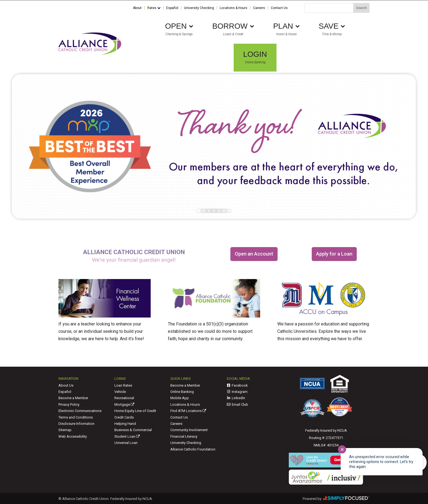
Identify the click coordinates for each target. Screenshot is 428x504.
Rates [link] (154, 8)
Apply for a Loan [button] (334, 254)
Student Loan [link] (127, 436)
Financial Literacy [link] (184, 436)
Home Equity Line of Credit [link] (135, 411)
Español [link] (172, 8)
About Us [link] (66, 385)
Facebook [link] (237, 385)
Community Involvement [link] (189, 430)
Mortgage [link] (124, 404)
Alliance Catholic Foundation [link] (193, 449)
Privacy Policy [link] (69, 404)
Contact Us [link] (279, 8)
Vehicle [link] (120, 392)
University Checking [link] (199, 8)
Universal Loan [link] (126, 443)
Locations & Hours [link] (234, 8)
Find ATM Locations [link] (188, 411)
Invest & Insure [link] (286, 29)
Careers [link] (259, 8)
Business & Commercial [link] (133, 430)
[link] (90, 53)
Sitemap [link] (65, 430)
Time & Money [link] (332, 29)
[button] (199, 211)
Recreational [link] (124, 398)
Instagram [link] (237, 392)
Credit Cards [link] (124, 417)
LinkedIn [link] (236, 398)
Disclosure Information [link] (76, 424)
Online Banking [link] (255, 57)
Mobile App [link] (180, 398)
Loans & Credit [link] (233, 29)
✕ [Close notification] (342, 450)
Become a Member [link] (73, 398)
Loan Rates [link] (123, 385)
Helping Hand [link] (125, 424)
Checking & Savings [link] (179, 29)
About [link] (137, 8)
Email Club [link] (237, 404)
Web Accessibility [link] (73, 436)
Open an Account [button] (254, 254)
